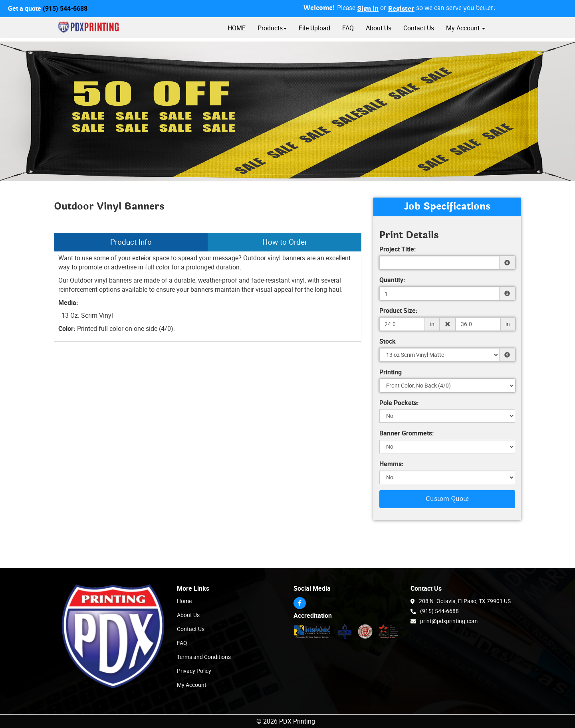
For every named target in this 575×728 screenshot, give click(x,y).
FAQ (348, 28)
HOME (237, 28)
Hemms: (392, 464)
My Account (192, 685)
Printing (391, 372)
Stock (388, 341)
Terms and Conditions (204, 657)
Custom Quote (447, 499)
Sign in (368, 9)
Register (401, 9)
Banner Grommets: (407, 433)
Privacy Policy (194, 671)
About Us (379, 28)
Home (184, 601)
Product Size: (399, 311)
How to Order (285, 242)
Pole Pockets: (399, 403)
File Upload (314, 28)
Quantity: (392, 280)
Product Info (131, 242)
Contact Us (419, 28)
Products (272, 28)
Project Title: (398, 249)
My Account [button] (466, 28)
